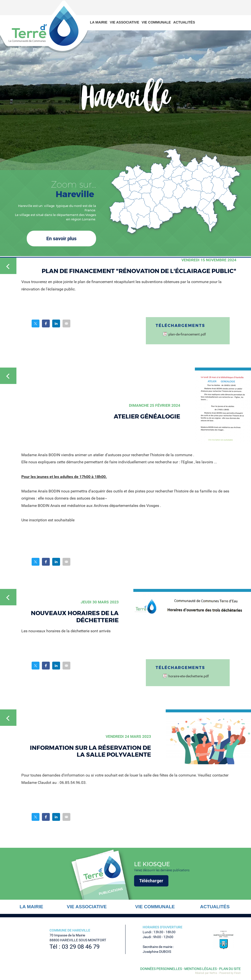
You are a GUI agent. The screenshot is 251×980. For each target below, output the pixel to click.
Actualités (184, 22)
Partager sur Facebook (46, 323)
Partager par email (66, 323)
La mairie (99, 22)
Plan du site (230, 969)
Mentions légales (201, 969)
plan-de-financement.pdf (187, 334)
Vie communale (156, 22)
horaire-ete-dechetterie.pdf (189, 676)
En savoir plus (61, 239)
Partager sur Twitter (36, 323)
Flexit (237, 973)
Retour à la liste (8, 266)
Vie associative (125, 22)
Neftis (213, 973)
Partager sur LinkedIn (56, 323)
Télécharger (151, 881)
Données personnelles (161, 969)
